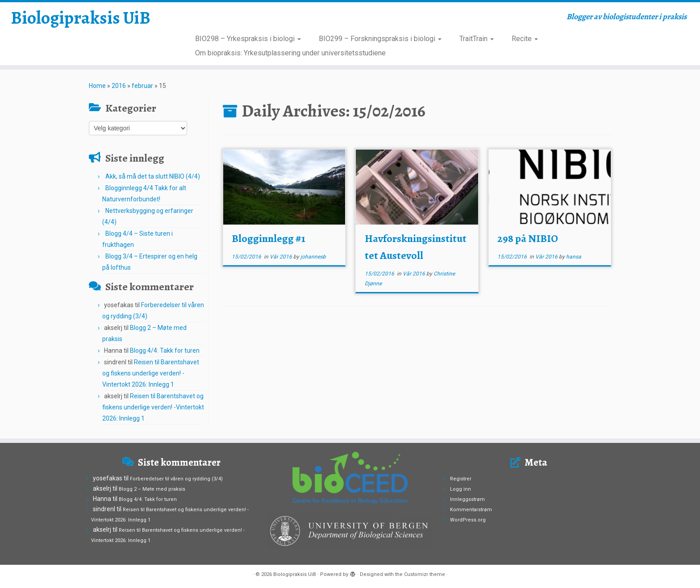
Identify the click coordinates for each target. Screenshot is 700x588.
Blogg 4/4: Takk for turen (165, 350)
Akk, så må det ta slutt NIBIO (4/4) (153, 176)
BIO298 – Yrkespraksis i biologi (248, 39)
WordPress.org (468, 520)
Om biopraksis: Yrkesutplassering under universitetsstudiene (290, 53)
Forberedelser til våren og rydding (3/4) (176, 479)
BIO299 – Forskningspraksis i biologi (380, 39)
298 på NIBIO (528, 238)
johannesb (313, 257)
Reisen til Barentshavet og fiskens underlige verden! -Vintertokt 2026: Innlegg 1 (151, 373)
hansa (574, 257)
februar (142, 86)
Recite (525, 39)
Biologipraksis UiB (81, 18)
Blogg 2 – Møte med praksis (152, 489)
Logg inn (460, 489)
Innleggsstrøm (467, 499)
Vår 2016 (281, 257)
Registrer (461, 479)
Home (97, 86)
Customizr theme (425, 574)
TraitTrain (477, 39)
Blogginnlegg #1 (269, 238)
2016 (119, 86)
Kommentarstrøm (471, 510)
